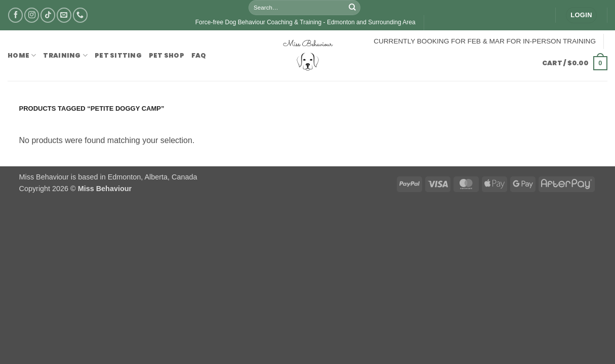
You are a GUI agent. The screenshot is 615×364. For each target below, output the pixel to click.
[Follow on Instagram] (32, 15)
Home (22, 55)
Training (65, 55)
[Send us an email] (64, 15)
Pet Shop (167, 55)
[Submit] (352, 8)
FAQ (199, 55)
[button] (581, 15)
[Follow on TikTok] (48, 15)
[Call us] (80, 15)
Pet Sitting (118, 55)
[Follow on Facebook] (15, 15)
